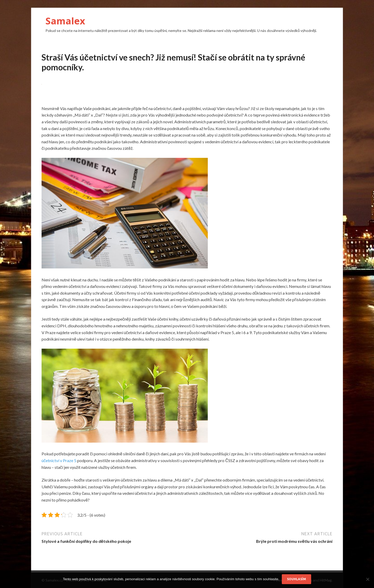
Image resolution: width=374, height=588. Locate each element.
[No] (368, 579)
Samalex (65, 21)
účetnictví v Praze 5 (59, 460)
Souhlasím (296, 579)
